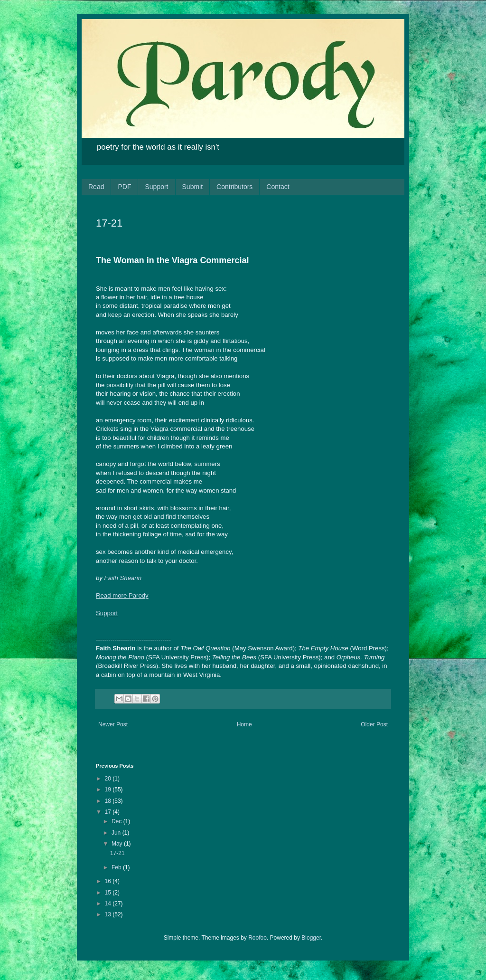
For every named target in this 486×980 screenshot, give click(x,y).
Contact (278, 187)
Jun (117, 833)
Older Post (374, 724)
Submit (193, 187)
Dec (117, 821)
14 (109, 904)
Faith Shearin (123, 578)
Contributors (234, 187)
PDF (124, 187)
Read (96, 187)
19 (109, 790)
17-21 (117, 853)
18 (109, 801)
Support (156, 187)
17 (109, 812)
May (118, 844)
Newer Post (113, 724)
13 (109, 914)
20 (109, 779)
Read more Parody (122, 595)
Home (244, 724)
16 (109, 881)
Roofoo (257, 938)
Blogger (311, 938)
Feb (117, 867)
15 (109, 893)
